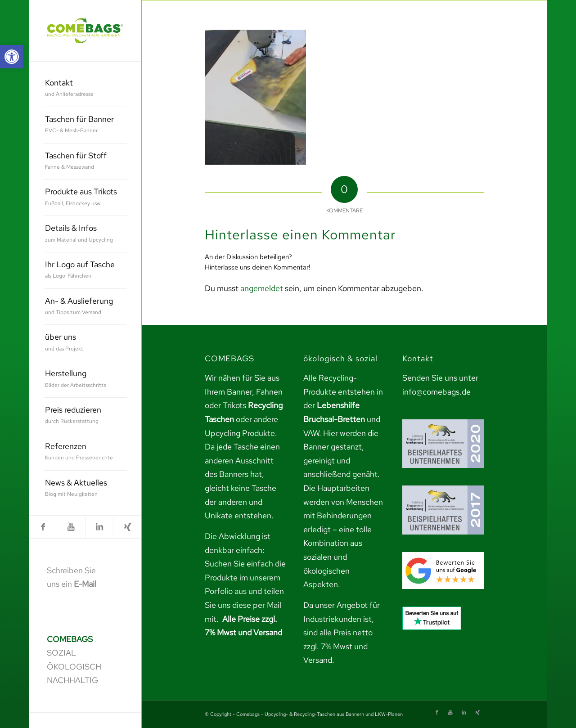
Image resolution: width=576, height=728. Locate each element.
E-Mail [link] (85, 584)
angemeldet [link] (262, 288)
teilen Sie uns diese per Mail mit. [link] (244, 605)
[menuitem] (85, 89)
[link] (12, 57)
